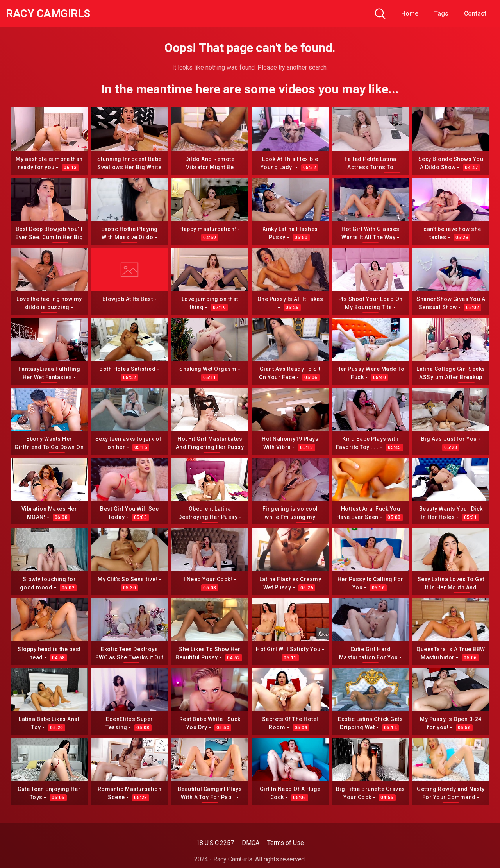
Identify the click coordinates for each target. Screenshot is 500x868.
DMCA (251, 843)
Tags (441, 13)
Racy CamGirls (48, 14)
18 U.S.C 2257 (215, 843)
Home (410, 13)
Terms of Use (286, 843)
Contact (475, 13)
